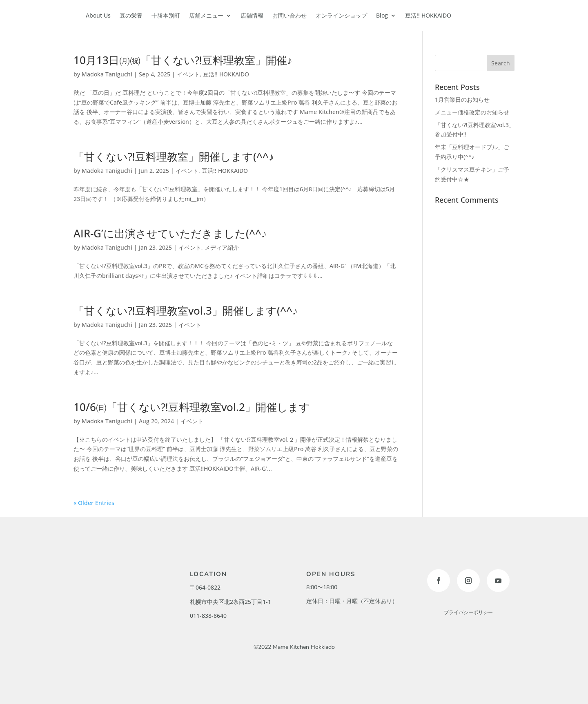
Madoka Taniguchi (107, 74)
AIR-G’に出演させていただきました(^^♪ (170, 233)
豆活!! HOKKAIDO (428, 15)
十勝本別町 (166, 15)
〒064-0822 (205, 587)
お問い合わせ (290, 15)
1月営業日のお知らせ (462, 99)
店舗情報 (252, 15)
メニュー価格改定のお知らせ (472, 112)
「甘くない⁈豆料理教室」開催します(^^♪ (174, 156)
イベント (188, 74)
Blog (382, 15)
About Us (98, 15)
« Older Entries (94, 503)
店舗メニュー (206, 15)
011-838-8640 (208, 616)
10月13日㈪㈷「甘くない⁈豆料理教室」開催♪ (183, 60)
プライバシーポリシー (468, 612)
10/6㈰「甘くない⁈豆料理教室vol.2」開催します (192, 407)
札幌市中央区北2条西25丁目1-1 (231, 602)
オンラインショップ (341, 15)
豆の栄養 (131, 15)
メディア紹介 (222, 247)
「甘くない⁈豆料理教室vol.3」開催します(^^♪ (186, 311)
